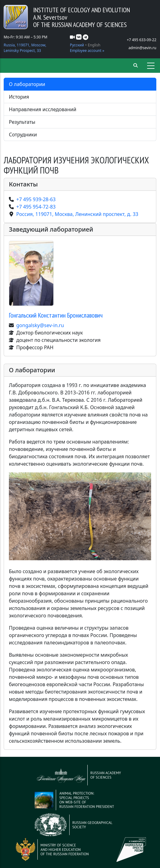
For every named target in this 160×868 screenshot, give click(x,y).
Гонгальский (56, 315)
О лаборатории (27, 84)
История (19, 97)
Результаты (22, 122)
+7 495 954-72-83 (36, 207)
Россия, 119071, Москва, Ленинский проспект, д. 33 (77, 214)
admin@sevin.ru (142, 48)
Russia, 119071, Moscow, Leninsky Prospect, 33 (25, 48)
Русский (77, 45)
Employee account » (87, 51)
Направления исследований (43, 109)
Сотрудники (23, 135)
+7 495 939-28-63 (36, 199)
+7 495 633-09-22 (142, 40)
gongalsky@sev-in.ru (40, 325)
